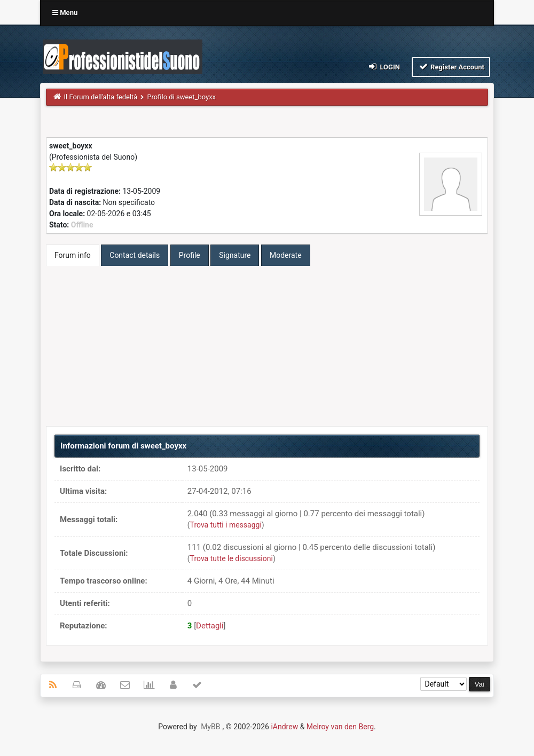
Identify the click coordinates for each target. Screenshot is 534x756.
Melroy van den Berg (340, 727)
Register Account (451, 66)
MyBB (210, 727)
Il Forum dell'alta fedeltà (101, 97)
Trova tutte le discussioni (231, 558)
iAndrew (284, 727)
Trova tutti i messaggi (226, 525)
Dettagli (210, 626)
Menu (65, 13)
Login (384, 66)
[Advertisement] (267, 346)
